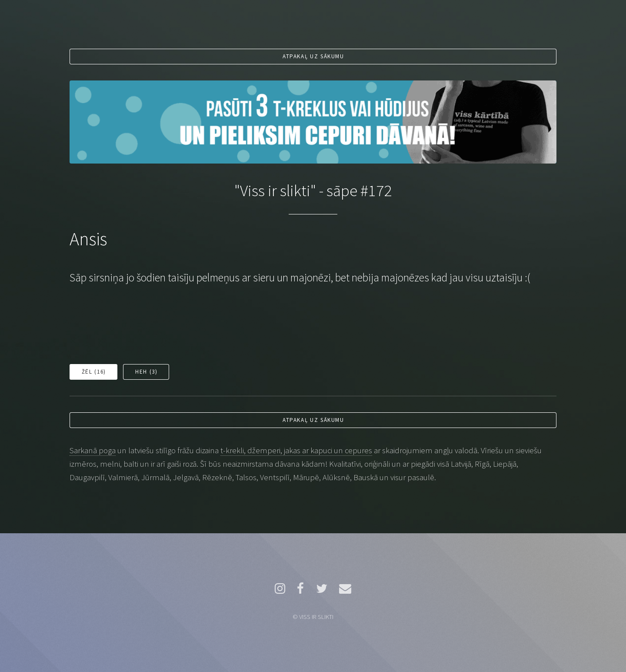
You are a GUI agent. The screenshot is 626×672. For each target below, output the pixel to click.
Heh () (146, 372)
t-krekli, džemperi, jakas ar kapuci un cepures (296, 450)
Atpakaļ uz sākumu (313, 56)
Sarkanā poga (93, 450)
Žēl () (94, 372)
